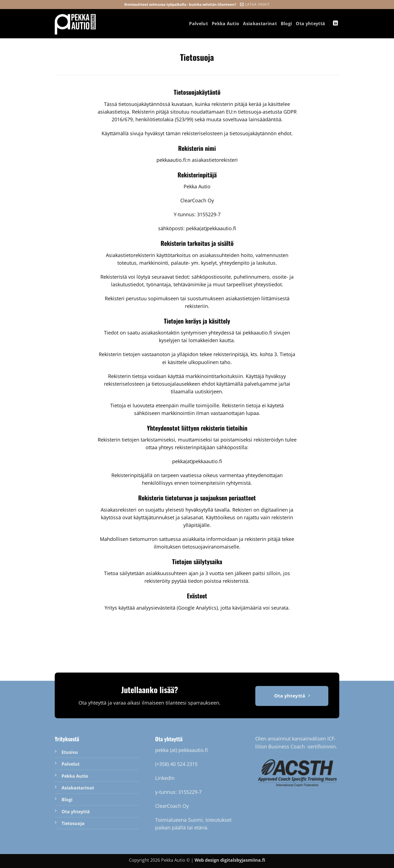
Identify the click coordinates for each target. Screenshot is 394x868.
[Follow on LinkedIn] (335, 24)
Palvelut (199, 24)
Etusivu (70, 752)
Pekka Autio (226, 24)
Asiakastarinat (260, 24)
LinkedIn (165, 778)
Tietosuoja (73, 823)
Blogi (286, 24)
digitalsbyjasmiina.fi (243, 860)
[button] (255, 5)
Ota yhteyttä (310, 24)
